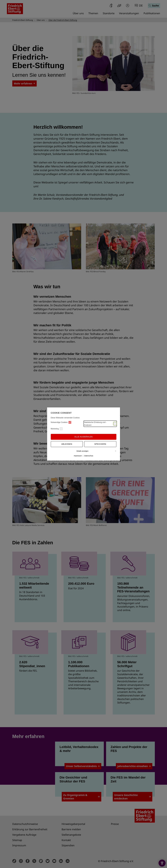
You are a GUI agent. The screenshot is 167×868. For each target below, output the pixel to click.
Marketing (57, 429)
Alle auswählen (83, 437)
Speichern (100, 444)
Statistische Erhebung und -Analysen (100, 424)
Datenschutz (89, 456)
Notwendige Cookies (61, 422)
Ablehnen (67, 444)
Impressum (78, 456)
